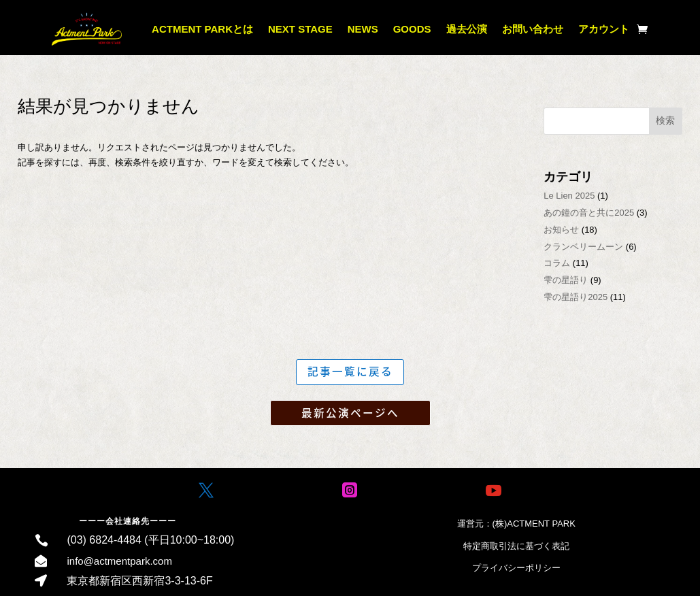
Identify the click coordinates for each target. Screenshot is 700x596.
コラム (557, 263)
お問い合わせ (533, 29)
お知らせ (561, 230)
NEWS (363, 29)
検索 (665, 120)
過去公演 (467, 29)
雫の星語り (566, 280)
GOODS (412, 29)
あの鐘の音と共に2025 (589, 213)
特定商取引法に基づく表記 (516, 547)
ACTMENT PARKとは (202, 29)
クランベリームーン (583, 247)
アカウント (604, 29)
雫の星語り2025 (576, 297)
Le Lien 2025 (569, 196)
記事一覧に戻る (350, 371)
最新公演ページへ (350, 414)
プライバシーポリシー (516, 568)
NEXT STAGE (300, 29)
